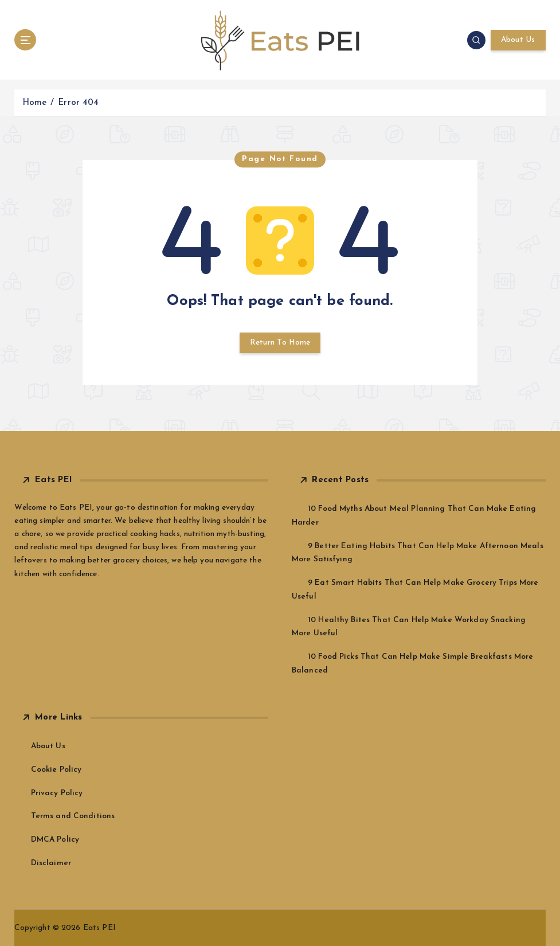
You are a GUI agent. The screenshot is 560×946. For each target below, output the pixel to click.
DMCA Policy (55, 840)
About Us (518, 40)
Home (35, 103)
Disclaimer (51, 863)
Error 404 (78, 103)
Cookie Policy (56, 770)
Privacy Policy (57, 793)
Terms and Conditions (73, 816)
